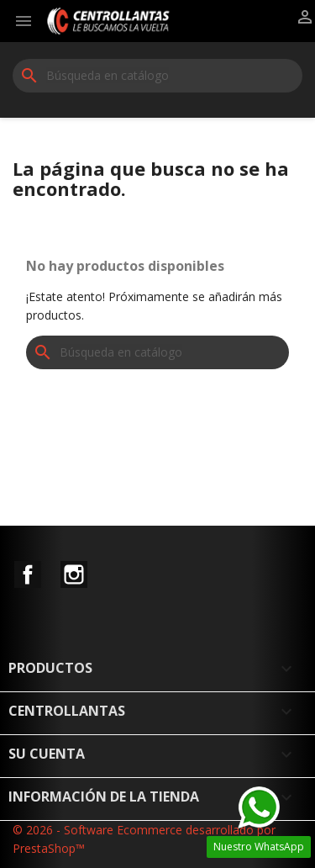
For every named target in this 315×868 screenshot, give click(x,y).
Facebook (28, 574)
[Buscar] (157, 76)
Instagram (74, 574)
